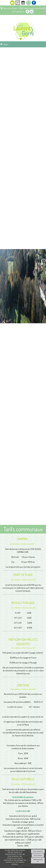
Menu (6, 44)
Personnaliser (38, 860)
